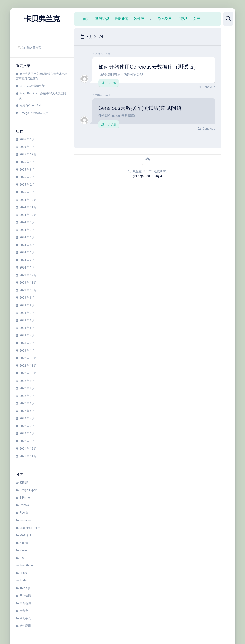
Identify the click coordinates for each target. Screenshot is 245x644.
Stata (23, 580)
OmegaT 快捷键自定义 (34, 113)
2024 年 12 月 (28, 200)
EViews (24, 505)
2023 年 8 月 (27, 305)
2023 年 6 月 (27, 320)
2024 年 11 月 (28, 207)
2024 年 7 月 (27, 230)
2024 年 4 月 (27, 245)
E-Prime (25, 498)
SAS (22, 558)
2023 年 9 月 (27, 298)
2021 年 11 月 (28, 456)
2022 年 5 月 (27, 411)
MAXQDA (26, 535)
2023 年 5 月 (27, 328)
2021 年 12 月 (28, 449)
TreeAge (25, 588)
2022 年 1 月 (27, 441)
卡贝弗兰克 (42, 19)
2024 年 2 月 (27, 260)
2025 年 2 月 (27, 185)
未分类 (24, 611)
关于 (197, 19)
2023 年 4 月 (27, 335)
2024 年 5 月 (27, 237)
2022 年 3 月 (27, 426)
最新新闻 (25, 603)
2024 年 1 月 (27, 267)
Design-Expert (28, 490)
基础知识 (25, 596)
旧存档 (182, 19)
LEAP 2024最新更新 (32, 86)
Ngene (24, 543)
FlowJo (24, 513)
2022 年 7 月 (27, 396)
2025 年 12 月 (28, 154)
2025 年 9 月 (27, 162)
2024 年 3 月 (27, 252)
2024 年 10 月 (28, 215)
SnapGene (26, 565)
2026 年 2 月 (27, 139)
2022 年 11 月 (28, 366)
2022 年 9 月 (27, 381)
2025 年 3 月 (27, 177)
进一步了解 (109, 83)
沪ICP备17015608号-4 (148, 176)
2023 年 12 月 (28, 275)
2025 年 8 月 (27, 170)
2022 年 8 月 (27, 388)
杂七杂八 (25, 618)
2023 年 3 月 (27, 343)
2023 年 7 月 (27, 313)
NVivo (23, 550)
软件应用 (25, 626)
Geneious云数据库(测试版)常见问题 (140, 108)
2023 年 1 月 (27, 351)
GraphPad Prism (30, 528)
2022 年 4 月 (27, 418)
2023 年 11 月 (28, 283)
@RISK (24, 482)
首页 (86, 19)
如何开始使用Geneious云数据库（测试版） (149, 67)
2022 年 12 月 (28, 358)
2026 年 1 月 (27, 147)
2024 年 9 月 (27, 222)
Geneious (25, 520)
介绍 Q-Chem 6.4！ (32, 105)
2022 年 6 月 (27, 403)
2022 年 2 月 (27, 433)
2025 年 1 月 (27, 192)
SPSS (23, 573)
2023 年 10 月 (28, 290)
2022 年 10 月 (28, 373)
